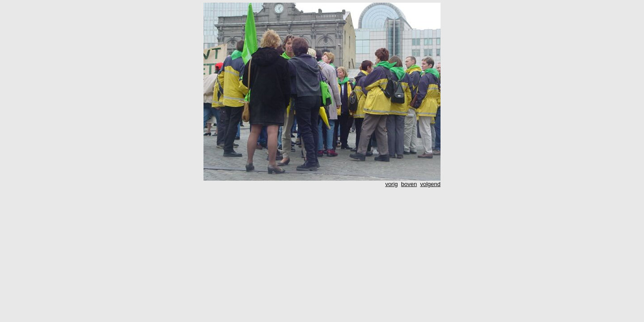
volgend (430, 184)
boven (409, 184)
